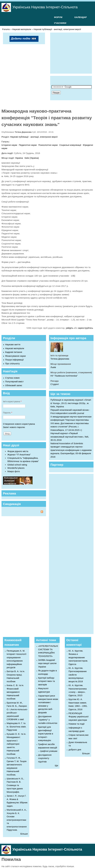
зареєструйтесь (86, 328)
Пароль (8, 413)
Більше (24, 834)
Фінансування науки (15, 356)
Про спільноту (12, 363)
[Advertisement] (73, 53)
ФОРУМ (58, 17)
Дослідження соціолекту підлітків (45, 758)
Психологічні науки (48, 145)
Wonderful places (16, 468)
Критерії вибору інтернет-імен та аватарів (46, 681)
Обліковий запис (14, 385)
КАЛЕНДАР (81, 17)
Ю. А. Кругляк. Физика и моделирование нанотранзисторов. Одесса (78, 657)
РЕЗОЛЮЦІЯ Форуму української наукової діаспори (79, 717)
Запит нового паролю (14, 427)
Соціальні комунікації (70, 145)
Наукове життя (13, 344)
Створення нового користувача (19, 424)
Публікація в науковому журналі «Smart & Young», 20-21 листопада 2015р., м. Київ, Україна (71, 403)
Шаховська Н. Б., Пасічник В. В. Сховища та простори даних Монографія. (15, 785)
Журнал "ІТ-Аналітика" (19, 455)
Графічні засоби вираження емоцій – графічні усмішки (48, 748)
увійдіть (69, 328)
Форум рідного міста (18, 451)
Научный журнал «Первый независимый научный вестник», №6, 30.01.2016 (70, 437)
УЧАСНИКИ (60, 23)
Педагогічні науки (28, 145)
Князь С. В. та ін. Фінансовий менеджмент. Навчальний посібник (15, 692)
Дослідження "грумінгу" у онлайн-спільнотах (48, 720)
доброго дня (75, 750)
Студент (55, 384)
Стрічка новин (12, 378)
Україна (19, 158)
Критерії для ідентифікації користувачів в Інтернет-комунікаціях (46, 734)
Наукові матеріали (22, 29)
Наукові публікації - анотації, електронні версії (57, 29)
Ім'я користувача (12, 401)
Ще (57, 765)
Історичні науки (9, 145)
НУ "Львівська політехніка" (64, 376)
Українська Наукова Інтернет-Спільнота (45, 7)
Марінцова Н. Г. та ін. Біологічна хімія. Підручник (16, 727)
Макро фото (14, 471)
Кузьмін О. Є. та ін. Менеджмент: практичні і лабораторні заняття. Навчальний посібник (16, 744)
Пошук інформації (14, 360)
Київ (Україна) (32, 158)
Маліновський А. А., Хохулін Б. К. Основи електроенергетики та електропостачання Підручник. (17, 820)
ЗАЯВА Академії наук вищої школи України (47, 663)
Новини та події (77, 724)
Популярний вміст (14, 381)
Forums (6, 29)
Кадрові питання (14, 352)
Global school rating (17, 465)
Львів (53, 367)
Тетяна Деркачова (23, 132)
